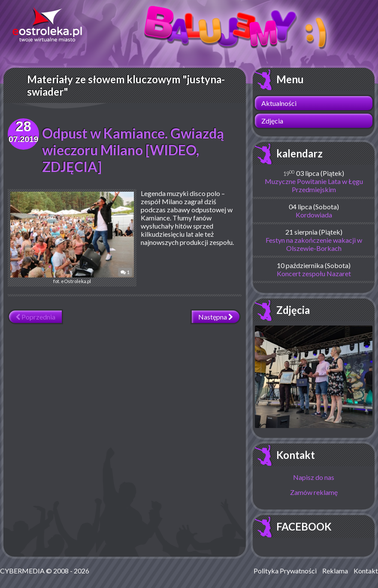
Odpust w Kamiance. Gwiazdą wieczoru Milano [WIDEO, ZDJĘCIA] (133, 150)
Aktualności (279, 103)
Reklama (335, 571)
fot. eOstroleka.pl (72, 238)
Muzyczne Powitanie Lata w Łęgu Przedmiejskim (314, 185)
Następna (216, 317)
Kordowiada (314, 215)
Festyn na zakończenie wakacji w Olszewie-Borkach (314, 244)
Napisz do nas (314, 477)
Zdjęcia (272, 121)
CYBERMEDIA (22, 571)
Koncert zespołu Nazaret (314, 273)
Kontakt (296, 455)
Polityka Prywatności (285, 571)
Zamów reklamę (314, 492)
